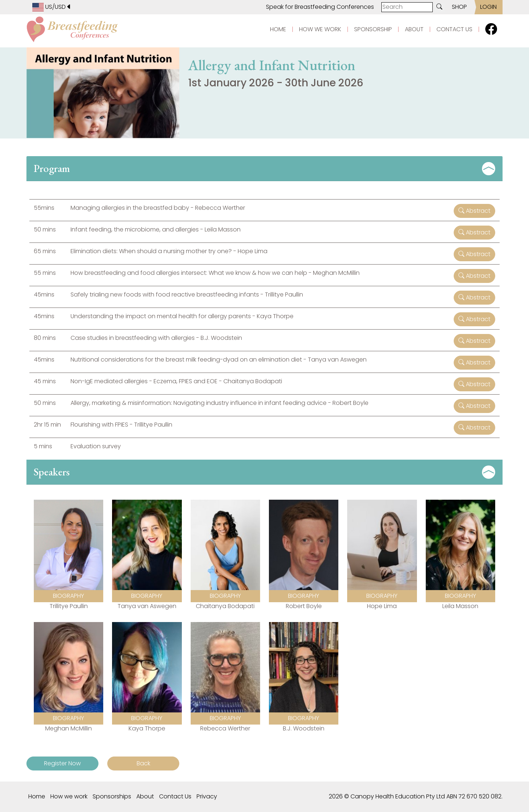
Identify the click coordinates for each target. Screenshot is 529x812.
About (145, 796)
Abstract (474, 211)
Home (37, 796)
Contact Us (175, 796)
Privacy (207, 796)
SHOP (459, 7)
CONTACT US (454, 29)
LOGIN (488, 7)
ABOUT (414, 29)
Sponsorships (112, 796)
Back (143, 763)
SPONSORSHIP (373, 29)
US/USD (52, 7)
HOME (278, 29)
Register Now (62, 763)
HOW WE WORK (320, 29)
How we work (69, 796)
